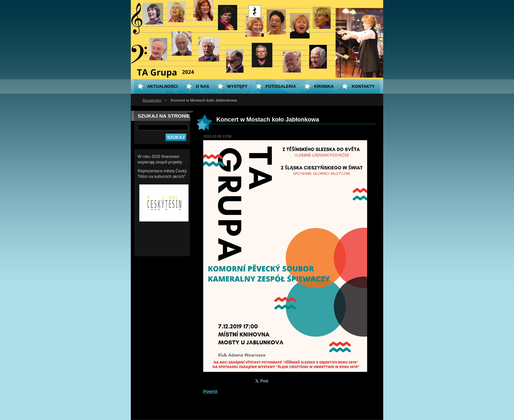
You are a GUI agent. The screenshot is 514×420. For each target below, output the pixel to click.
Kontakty (363, 86)
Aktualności (152, 100)
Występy (237, 86)
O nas (202, 86)
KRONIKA (324, 86)
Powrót (210, 391)
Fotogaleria (281, 86)
